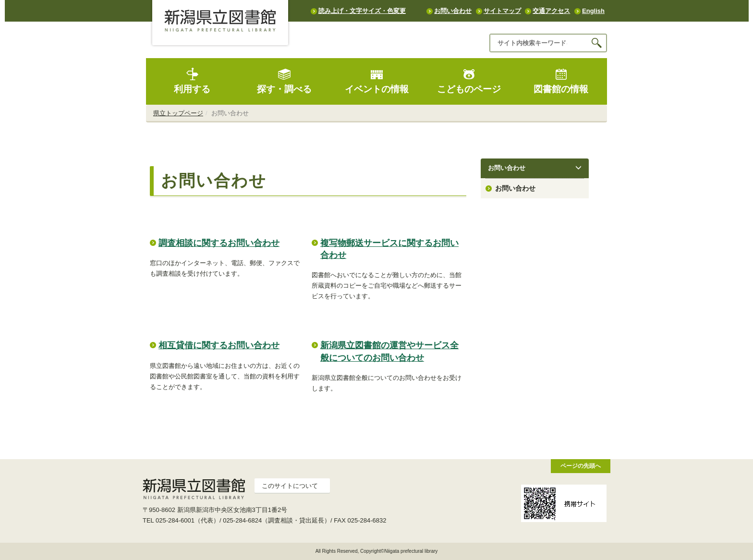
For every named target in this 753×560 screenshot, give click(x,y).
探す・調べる (284, 81)
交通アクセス (551, 11)
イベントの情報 (377, 81)
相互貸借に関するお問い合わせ (219, 345)
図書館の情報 (561, 81)
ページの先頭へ (581, 466)
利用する (192, 81)
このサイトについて (290, 486)
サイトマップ (502, 11)
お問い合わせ (453, 11)
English (593, 11)
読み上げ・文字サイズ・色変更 (362, 11)
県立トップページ (178, 113)
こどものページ (469, 81)
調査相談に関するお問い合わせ (219, 243)
